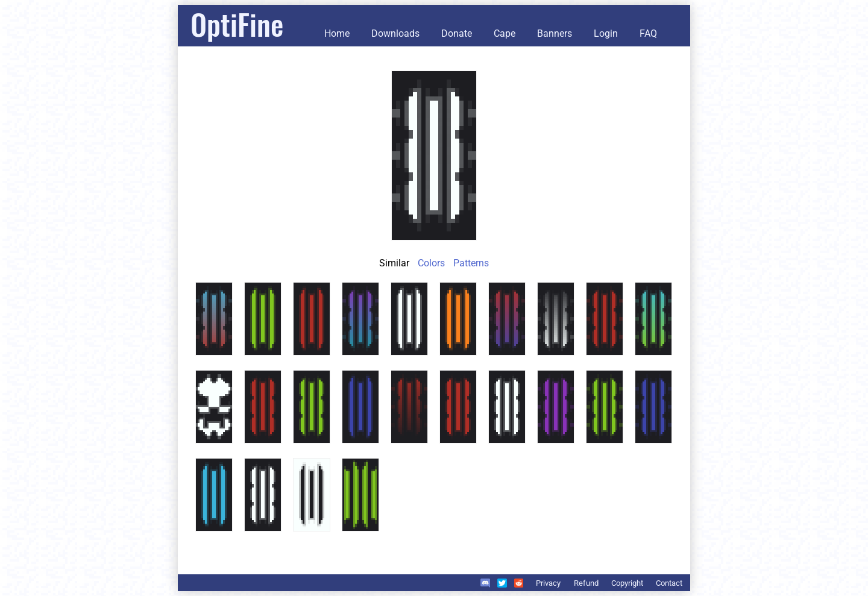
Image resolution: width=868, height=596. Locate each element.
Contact (669, 583)
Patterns (471, 263)
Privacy (548, 583)
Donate (457, 33)
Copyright (627, 583)
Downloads (395, 33)
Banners (555, 33)
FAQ (648, 33)
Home (337, 33)
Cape (505, 33)
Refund (586, 583)
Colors (431, 263)
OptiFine (237, 24)
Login (606, 33)
